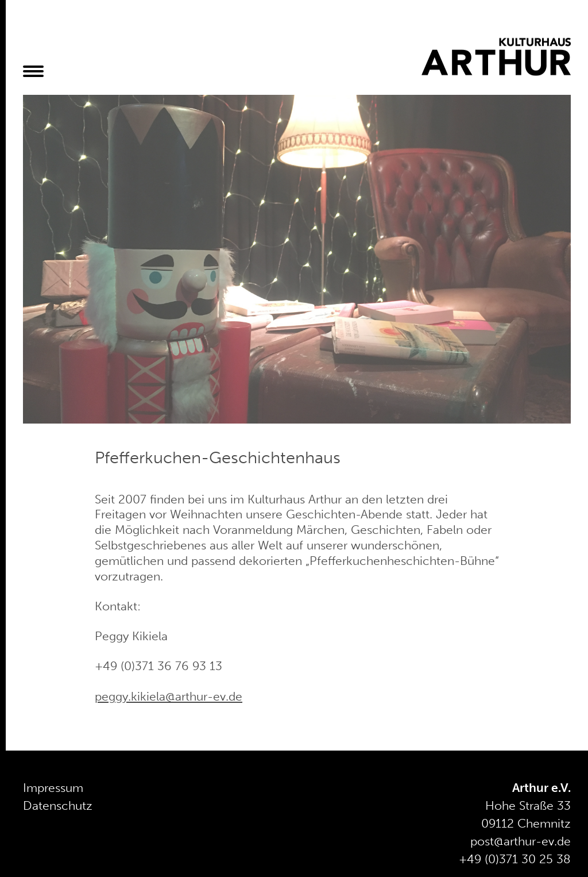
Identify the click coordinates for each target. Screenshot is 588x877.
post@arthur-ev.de (521, 841)
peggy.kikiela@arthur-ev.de (169, 697)
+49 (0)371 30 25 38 (515, 859)
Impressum (53, 788)
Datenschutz (58, 806)
